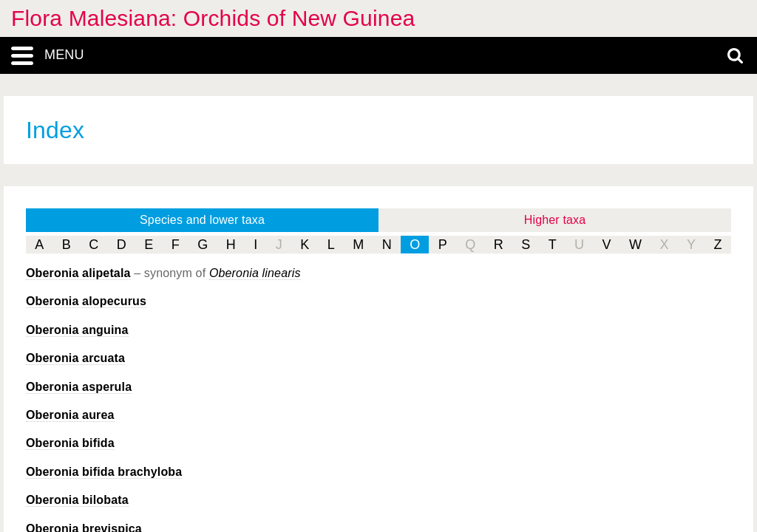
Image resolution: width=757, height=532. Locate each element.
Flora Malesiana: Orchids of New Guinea (213, 18)
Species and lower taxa (202, 220)
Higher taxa (555, 220)
